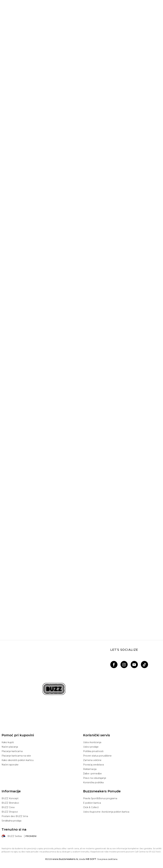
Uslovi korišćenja (92, 742)
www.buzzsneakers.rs (65, 859)
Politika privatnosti (93, 751)
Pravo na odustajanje (95, 778)
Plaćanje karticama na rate (16, 756)
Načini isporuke (10, 765)
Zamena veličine (92, 760)
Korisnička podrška (93, 782)
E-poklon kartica (92, 803)
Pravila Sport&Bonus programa (100, 798)
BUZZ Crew (8, 807)
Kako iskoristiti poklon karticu (18, 760)
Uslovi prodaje (91, 747)
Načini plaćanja (10, 747)
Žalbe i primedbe (92, 774)
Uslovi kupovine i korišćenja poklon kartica (106, 812)
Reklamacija (90, 769)
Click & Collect (91, 807)
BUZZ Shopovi (10, 812)
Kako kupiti (8, 742)
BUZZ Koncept (10, 798)
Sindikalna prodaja (11, 821)
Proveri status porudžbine (97, 756)
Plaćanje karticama (12, 751)
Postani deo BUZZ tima (15, 816)
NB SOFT (91, 859)
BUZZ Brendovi (10, 803)
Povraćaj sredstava (93, 765)
